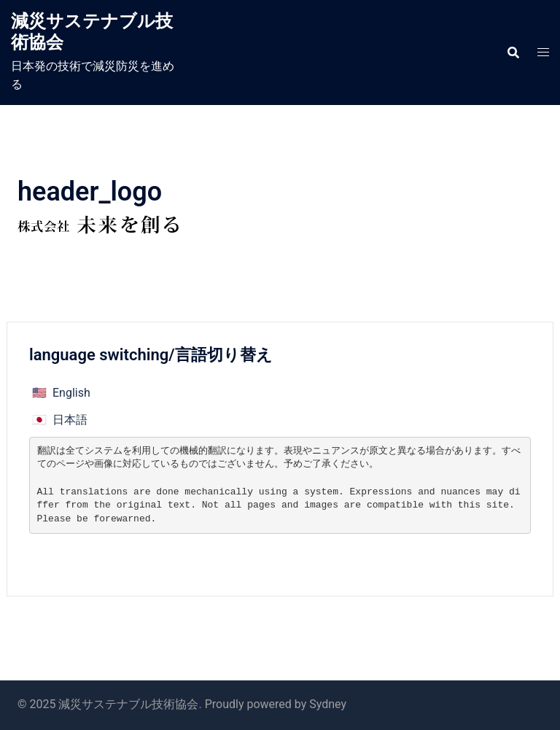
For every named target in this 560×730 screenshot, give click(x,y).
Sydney (328, 704)
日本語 (70, 420)
